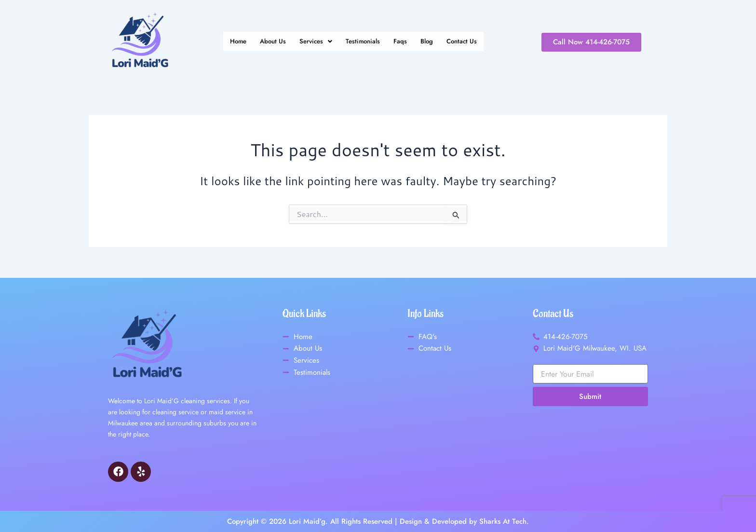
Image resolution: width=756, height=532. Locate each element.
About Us (268, 42)
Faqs (404, 42)
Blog (432, 42)
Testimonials (364, 42)
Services (313, 42)
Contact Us (470, 42)
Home (230, 42)
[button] (313, 42)
